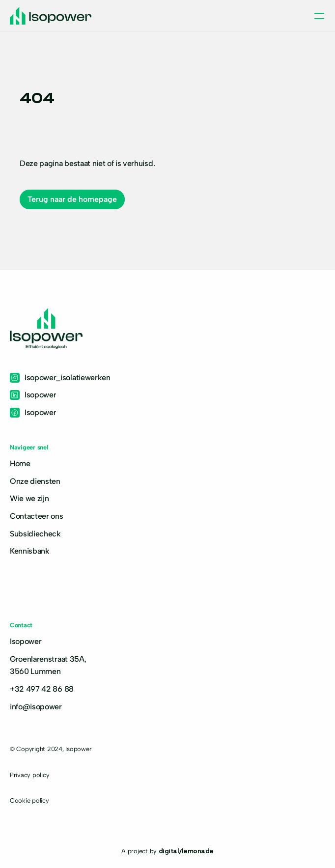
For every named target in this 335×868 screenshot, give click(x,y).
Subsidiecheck (35, 534)
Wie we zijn (29, 498)
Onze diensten (35, 481)
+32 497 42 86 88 (42, 689)
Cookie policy (29, 800)
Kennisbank (30, 551)
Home (20, 463)
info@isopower (36, 707)
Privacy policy (29, 775)
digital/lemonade (186, 850)
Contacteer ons (37, 516)
